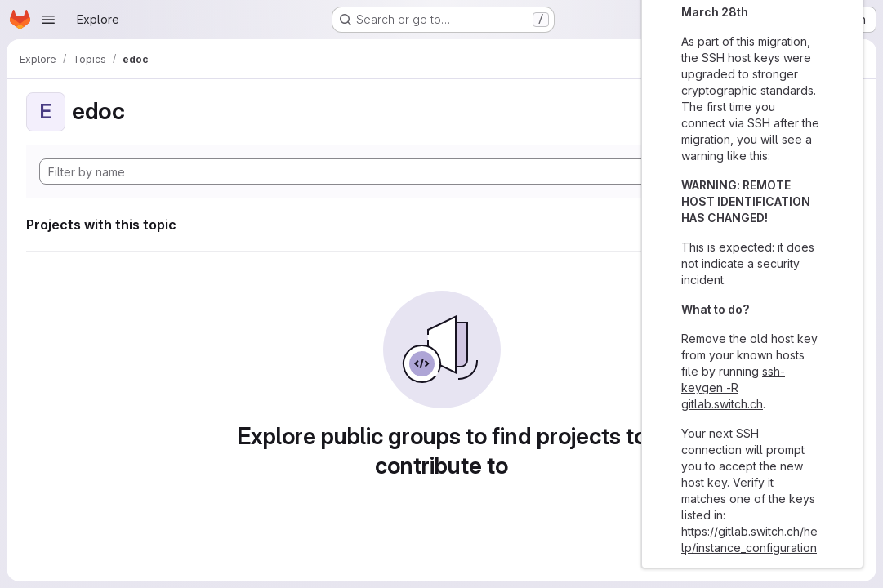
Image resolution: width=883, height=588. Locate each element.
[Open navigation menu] (48, 20)
